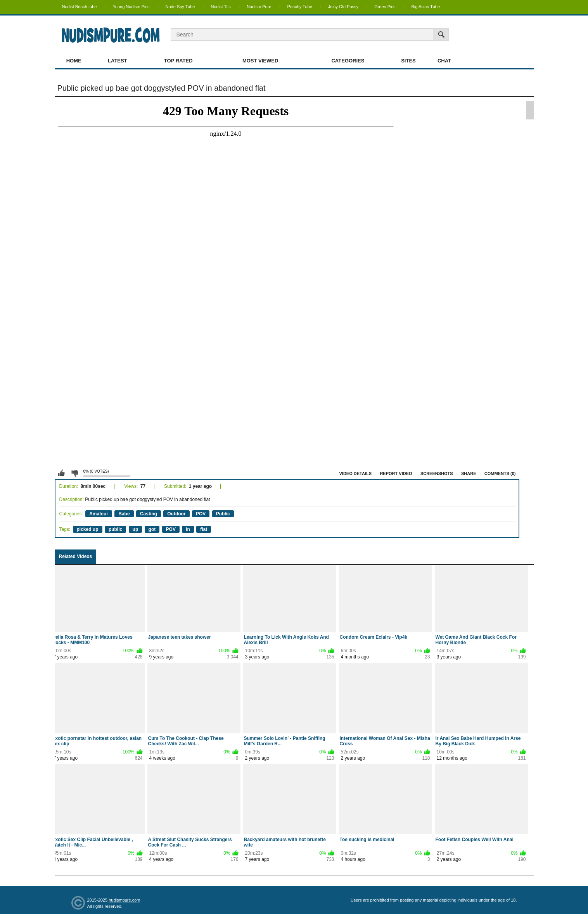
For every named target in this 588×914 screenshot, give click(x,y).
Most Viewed (260, 61)
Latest (118, 61)
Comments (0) (500, 473)
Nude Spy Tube (180, 7)
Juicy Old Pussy (343, 7)
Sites (408, 61)
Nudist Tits (220, 7)
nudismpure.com (124, 900)
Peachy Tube (300, 7)
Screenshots (437, 473)
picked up (88, 529)
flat (204, 529)
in (188, 529)
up (136, 529)
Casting (149, 514)
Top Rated (178, 61)
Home (74, 61)
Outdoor (176, 514)
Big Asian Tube (426, 7)
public (115, 529)
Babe (124, 514)
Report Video (396, 473)
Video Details (356, 473)
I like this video (61, 473)
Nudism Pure (259, 7)
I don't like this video (74, 473)
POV (201, 514)
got (152, 529)
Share (469, 473)
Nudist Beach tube (80, 7)
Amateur (99, 514)
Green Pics (385, 7)
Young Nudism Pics (131, 7)
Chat (444, 61)
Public (223, 514)
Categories (348, 61)
